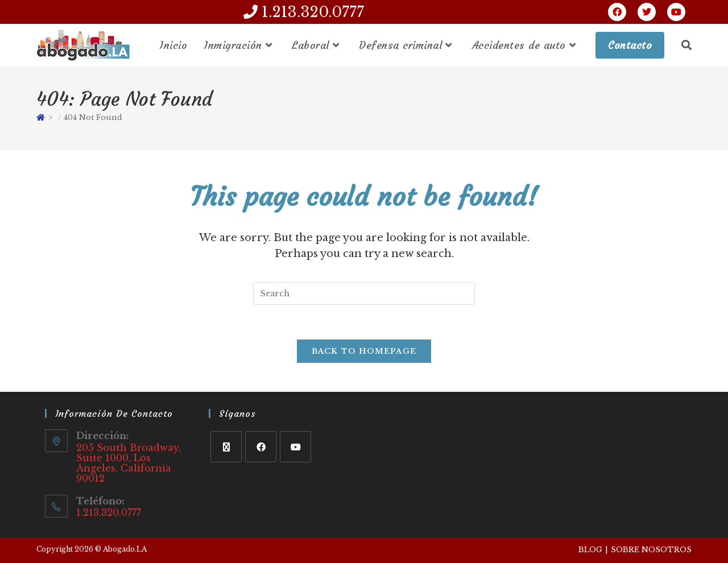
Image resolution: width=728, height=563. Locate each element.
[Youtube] (295, 447)
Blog (590, 550)
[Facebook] (261, 447)
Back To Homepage (364, 351)
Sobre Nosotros (651, 550)
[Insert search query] (364, 293)
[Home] (41, 117)
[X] (226, 447)
